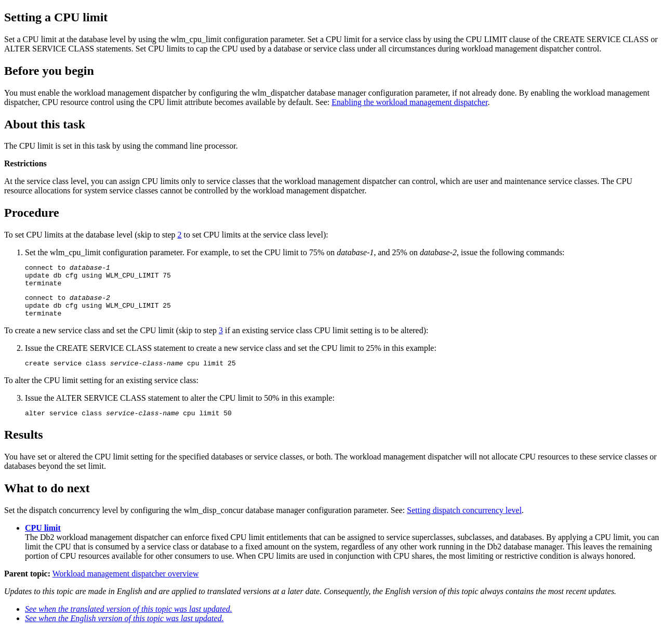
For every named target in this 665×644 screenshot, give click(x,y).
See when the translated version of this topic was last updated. (129, 621)
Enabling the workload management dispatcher (409, 102)
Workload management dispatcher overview (126, 586)
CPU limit (43, 540)
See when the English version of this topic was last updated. (124, 631)
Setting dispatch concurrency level (464, 523)
